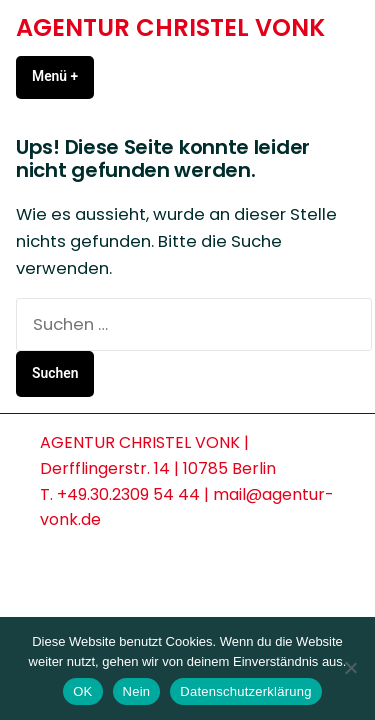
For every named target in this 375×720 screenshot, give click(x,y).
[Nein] (350, 668)
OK (82, 691)
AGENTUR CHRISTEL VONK (170, 27)
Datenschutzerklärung (245, 691)
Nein (137, 691)
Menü (63, 76)
